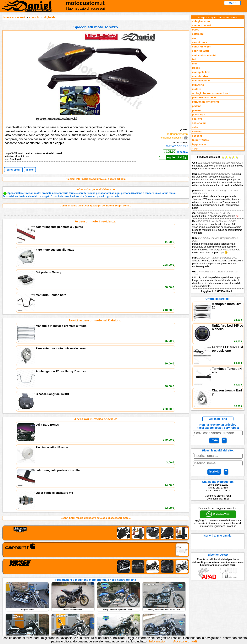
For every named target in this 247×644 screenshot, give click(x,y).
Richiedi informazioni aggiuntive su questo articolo (96, 179)
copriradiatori (200, 51)
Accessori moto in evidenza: (96, 221)
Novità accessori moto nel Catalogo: (96, 250)
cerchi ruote (200, 42)
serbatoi (197, 131)
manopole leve (201, 72)
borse (196, 30)
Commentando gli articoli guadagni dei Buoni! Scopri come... (96, 206)
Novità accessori (41, 603)
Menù (233, 3)
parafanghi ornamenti (205, 102)
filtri (195, 64)
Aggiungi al (177, 157)
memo (30, 170)
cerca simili (13, 170)
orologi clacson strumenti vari (211, 93)
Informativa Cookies (91, 611)
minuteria (198, 85)
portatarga (198, 115)
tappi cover (199, 144)
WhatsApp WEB (218, 514)
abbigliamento (201, 21)
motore (196, 89)
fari (194, 59)
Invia (214, 440)
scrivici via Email (89, 599)
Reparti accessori (42, 599)
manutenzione (201, 81)
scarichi (197, 119)
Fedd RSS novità (89, 615)
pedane (197, 106)
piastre (196, 110)
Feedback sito (39, 607)
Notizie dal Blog (41, 615)
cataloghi (198, 34)
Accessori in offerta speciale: (96, 278)
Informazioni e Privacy (92, 607)
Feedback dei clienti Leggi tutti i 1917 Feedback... (218, 224)
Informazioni (158, 641)
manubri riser (200, 76)
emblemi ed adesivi (204, 55)
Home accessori (14, 17)
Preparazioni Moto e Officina (48, 611)
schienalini (199, 123)
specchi (34, 17)
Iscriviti (214, 471)
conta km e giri (201, 47)
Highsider (50, 17)
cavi (195, 38)
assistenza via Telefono (93, 603)
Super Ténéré (200, 140)
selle (195, 127)
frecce (196, 68)
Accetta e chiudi (185, 641)
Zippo (196, 148)
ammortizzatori (201, 25)
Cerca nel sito (218, 419)
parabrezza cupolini (204, 98)
